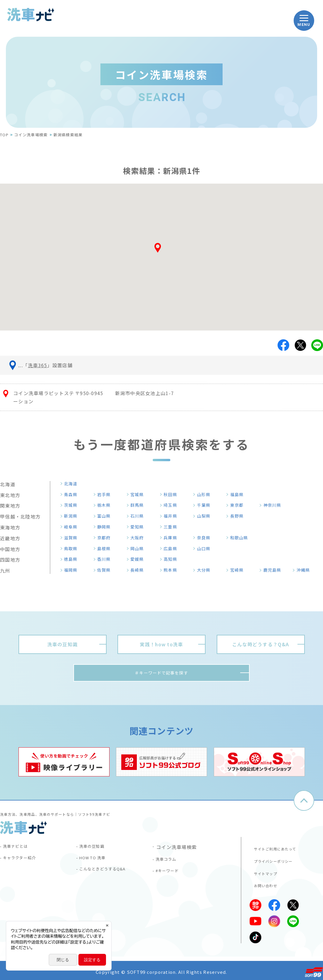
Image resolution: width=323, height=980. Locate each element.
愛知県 (139, 527)
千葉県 (206, 505)
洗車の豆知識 (95, 849)
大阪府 (139, 538)
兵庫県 (172, 538)
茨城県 (73, 505)
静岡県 (106, 527)
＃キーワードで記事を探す (161, 674)
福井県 (172, 516)
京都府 (106, 538)
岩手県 (106, 494)
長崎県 (139, 570)
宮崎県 (239, 570)
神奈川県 (275, 505)
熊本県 (172, 570)
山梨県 (206, 516)
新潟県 (73, 516)
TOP (4, 135)
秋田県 (172, 494)
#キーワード (171, 875)
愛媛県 (139, 559)
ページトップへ (304, 802)
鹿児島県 (275, 570)
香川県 (106, 559)
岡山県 (139, 548)
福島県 (239, 494)
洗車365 (37, 365)
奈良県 (206, 538)
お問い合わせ (263, 882)
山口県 (206, 548)
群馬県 (139, 505)
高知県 (172, 559)
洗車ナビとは (19, 849)
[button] (161, 250)
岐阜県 (73, 527)
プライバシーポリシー (272, 860)
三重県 (172, 527)
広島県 (172, 548)
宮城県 (139, 494)
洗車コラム (169, 862)
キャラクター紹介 (24, 862)
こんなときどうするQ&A (108, 875)
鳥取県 (73, 548)
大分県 (206, 570)
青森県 (73, 494)
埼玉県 (172, 505)
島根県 (106, 548)
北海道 (73, 484)
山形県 (206, 494)
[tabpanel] (64, 764)
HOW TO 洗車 (96, 862)
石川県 (139, 516)
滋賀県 (73, 538)
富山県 (106, 516)
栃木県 (106, 505)
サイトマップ (263, 871)
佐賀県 (106, 570)
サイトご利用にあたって (274, 848)
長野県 (239, 516)
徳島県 (73, 559)
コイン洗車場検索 (31, 135)
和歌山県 (242, 538)
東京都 (239, 505)
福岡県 (73, 570)
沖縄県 (305, 570)
